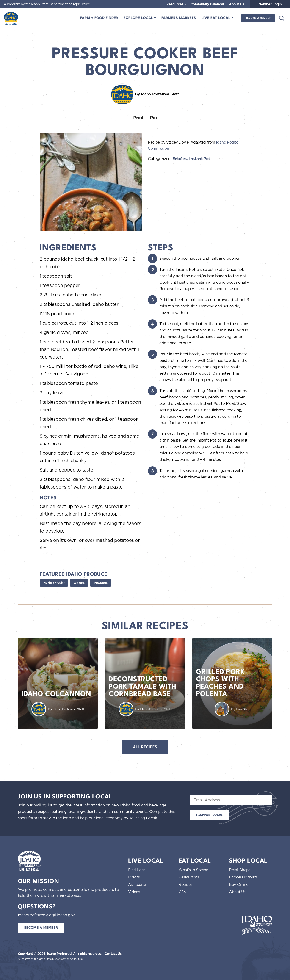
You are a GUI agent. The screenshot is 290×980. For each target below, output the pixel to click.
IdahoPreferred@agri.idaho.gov (46, 915)
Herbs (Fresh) (54, 583)
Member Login (270, 4)
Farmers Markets (179, 18)
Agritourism (138, 884)
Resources (175, 4)
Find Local (137, 870)
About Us (237, 4)
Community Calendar (207, 4)
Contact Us (113, 954)
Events (134, 877)
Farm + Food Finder (99, 18)
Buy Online (239, 884)
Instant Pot (200, 159)
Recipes (185, 884)
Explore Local (139, 18)
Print (138, 118)
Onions (79, 583)
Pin (153, 118)
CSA (182, 892)
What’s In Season (193, 870)
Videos (134, 892)
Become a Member (258, 18)
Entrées (180, 159)
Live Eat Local (216, 18)
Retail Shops (240, 870)
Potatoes (101, 583)
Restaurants (189, 877)
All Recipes (145, 747)
